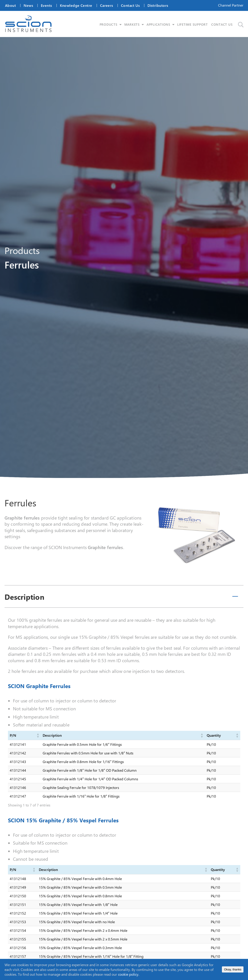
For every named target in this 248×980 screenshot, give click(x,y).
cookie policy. (129, 974)
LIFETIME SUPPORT (193, 24)
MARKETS (133, 24)
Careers (107, 5)
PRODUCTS (109, 24)
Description (24, 597)
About (10, 5)
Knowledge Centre (76, 5)
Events (47, 5)
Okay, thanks (233, 969)
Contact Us (130, 5)
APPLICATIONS (159, 24)
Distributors (158, 5)
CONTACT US (223, 24)
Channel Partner (231, 5)
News (28, 5)
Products (22, 250)
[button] (38, 736)
